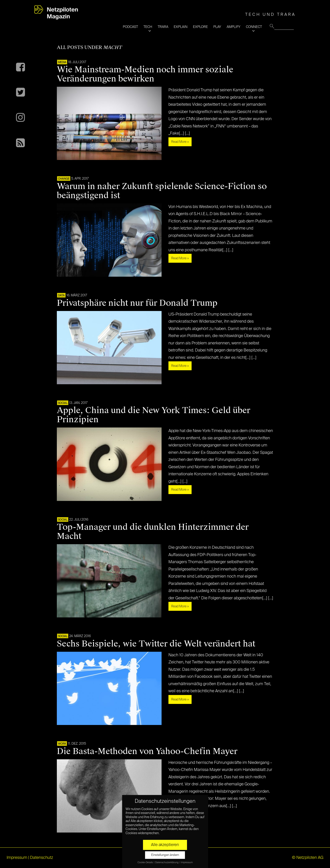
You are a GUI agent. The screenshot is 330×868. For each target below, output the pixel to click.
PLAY (217, 27)
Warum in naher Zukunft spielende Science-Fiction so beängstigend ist (162, 191)
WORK (62, 744)
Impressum (17, 858)
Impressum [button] (187, 863)
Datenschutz (42, 858)
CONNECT (254, 27)
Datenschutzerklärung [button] (167, 863)
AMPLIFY (234, 27)
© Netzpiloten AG (308, 858)
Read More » (180, 142)
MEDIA (62, 62)
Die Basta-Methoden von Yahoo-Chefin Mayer (147, 751)
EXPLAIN (181, 27)
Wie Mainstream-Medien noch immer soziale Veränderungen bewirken (145, 74)
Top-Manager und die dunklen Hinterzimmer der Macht (153, 532)
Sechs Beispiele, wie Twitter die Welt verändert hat (156, 644)
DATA (61, 296)
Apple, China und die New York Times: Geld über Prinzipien (154, 415)
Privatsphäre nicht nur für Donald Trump (137, 303)
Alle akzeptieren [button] (165, 845)
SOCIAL (63, 403)
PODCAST (130, 27)
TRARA (163, 27)
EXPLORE (200, 27)
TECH (148, 27)
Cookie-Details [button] (145, 863)
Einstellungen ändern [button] (165, 855)
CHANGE (64, 179)
